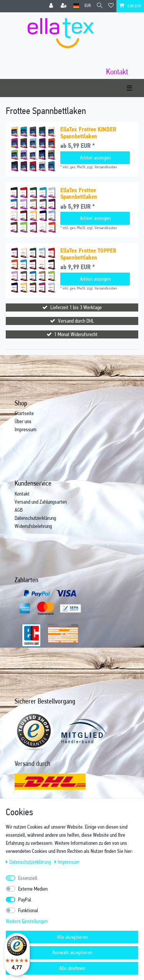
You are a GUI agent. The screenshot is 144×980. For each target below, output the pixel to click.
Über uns (23, 421)
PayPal (25, 900)
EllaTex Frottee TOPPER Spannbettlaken (88, 254)
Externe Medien (33, 889)
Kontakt (22, 494)
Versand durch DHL (76, 321)
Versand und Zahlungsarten (41, 502)
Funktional (28, 910)
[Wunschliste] (111, 6)
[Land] (76, 6)
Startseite (24, 413)
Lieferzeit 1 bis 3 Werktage (76, 307)
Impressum (26, 429)
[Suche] (100, 6)
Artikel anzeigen (95, 157)
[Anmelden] (52, 6)
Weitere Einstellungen (27, 921)
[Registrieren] (65, 6)
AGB (19, 510)
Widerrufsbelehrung (33, 526)
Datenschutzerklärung (35, 518)
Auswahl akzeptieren (72, 952)
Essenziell (28, 878)
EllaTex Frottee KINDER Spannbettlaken (88, 133)
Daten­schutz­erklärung (29, 862)
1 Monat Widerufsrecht (76, 334)
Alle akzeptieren (72, 937)
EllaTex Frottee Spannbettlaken (79, 193)
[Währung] (88, 6)
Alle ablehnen (72, 968)
